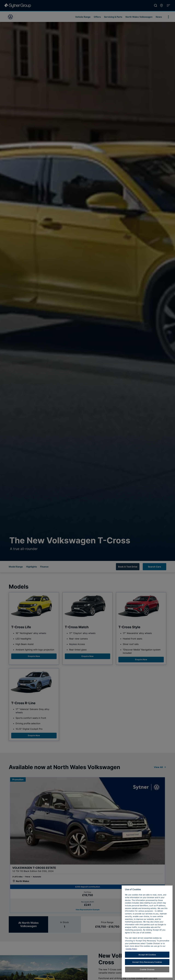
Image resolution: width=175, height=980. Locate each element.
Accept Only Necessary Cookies (147, 968)
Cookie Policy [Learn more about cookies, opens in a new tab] (131, 954)
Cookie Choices (147, 975)
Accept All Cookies (147, 960)
